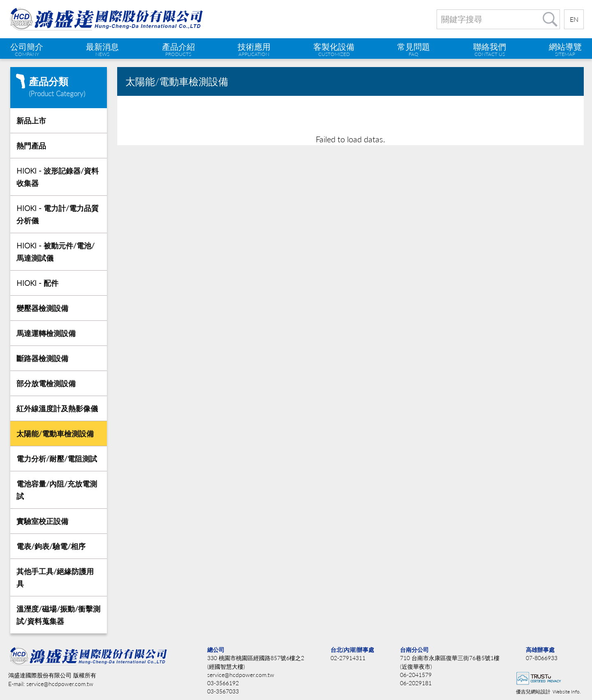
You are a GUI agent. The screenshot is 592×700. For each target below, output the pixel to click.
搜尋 (550, 19)
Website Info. (567, 692)
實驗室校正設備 (42, 521)
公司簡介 (27, 49)
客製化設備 (334, 49)
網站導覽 (565, 49)
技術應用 (254, 49)
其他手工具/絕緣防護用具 (55, 577)
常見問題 (414, 49)
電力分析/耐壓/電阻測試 (57, 459)
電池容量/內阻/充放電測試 (57, 490)
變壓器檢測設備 (42, 308)
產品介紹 (178, 49)
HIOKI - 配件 (37, 283)
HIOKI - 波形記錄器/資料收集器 (58, 177)
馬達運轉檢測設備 (46, 333)
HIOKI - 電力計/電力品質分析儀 (58, 214)
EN (574, 19)
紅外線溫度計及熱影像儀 (57, 408)
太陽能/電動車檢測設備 (55, 433)
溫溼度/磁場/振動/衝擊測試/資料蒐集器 (58, 615)
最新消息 (102, 49)
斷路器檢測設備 (42, 358)
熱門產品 (31, 146)
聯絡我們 (490, 49)
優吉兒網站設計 (533, 692)
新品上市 (31, 121)
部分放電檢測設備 (46, 383)
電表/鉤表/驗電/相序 (51, 546)
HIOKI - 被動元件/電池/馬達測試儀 (55, 252)
